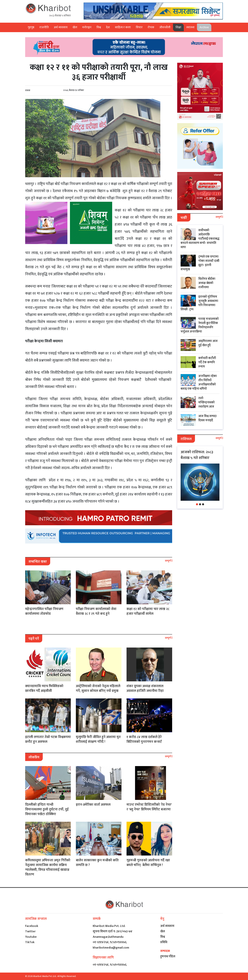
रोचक (151, 27)
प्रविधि (164, 942)
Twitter (30, 931)
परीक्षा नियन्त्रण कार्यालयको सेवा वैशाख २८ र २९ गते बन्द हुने (96, 611)
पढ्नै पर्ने (34, 639)
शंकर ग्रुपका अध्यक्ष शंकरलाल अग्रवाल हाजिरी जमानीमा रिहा (145, 688)
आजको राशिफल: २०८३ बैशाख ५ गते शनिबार (197, 455)
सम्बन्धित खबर (38, 562)
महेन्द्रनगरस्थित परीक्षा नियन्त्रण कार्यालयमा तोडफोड (44, 611)
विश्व (99, 27)
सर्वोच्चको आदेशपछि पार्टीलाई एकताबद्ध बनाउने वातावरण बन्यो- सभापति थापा (200, 239)
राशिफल (186, 439)
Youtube (31, 937)
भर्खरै (184, 218)
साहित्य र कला (123, 27)
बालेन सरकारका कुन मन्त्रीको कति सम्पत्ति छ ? (97, 863)
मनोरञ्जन (87, 27)
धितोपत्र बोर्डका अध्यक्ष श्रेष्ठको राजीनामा (207, 283)
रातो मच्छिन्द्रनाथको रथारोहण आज (206, 402)
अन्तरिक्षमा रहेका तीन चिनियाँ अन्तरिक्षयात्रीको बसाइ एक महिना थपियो (199, 382)
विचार (139, 27)
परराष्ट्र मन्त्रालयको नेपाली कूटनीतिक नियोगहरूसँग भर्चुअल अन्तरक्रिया (200, 325)
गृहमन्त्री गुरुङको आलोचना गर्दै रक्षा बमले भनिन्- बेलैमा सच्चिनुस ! (148, 863)
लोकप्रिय (34, 757)
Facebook (32, 926)
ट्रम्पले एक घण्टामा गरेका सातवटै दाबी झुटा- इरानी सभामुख (200, 263)
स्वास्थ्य (190, 27)
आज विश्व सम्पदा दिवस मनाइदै (207, 418)
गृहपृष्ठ (31, 27)
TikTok (30, 942)
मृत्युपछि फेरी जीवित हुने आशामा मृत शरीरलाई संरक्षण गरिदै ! (98, 739)
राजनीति (44, 27)
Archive (204, 27)
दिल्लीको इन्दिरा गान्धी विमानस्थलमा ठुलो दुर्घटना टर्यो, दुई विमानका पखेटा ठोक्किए (47, 809)
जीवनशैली (165, 27)
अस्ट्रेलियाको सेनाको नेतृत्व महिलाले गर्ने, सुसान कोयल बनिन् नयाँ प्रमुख (98, 688)
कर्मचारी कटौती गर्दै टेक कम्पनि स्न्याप (207, 362)
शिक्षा (178, 27)
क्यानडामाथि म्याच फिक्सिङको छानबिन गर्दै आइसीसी (44, 688)
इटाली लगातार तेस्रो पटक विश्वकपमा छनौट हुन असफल (48, 739)
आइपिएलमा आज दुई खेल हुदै (208, 343)
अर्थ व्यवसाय (61, 27)
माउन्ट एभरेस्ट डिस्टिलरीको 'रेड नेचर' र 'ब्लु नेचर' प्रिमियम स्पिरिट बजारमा (149, 807)
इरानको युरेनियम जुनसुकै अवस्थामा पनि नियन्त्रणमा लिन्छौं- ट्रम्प (199, 303)
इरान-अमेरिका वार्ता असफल (93, 805)
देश (108, 27)
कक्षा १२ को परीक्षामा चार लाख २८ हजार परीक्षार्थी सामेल (148, 611)
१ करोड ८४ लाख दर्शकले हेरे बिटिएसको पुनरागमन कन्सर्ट (144, 739)
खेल (75, 27)
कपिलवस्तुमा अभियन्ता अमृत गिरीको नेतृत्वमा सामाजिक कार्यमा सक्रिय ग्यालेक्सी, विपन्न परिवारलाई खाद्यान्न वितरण (48, 867)
